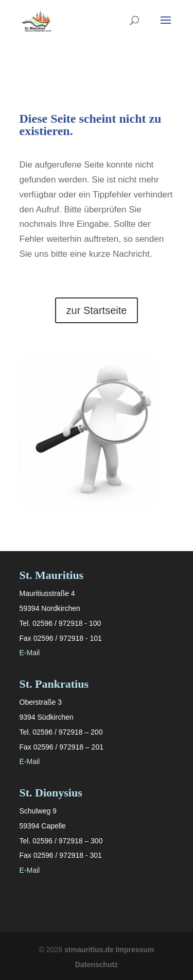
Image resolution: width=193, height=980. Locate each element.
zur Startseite (97, 310)
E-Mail (30, 653)
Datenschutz (97, 965)
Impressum (135, 950)
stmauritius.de (89, 950)
